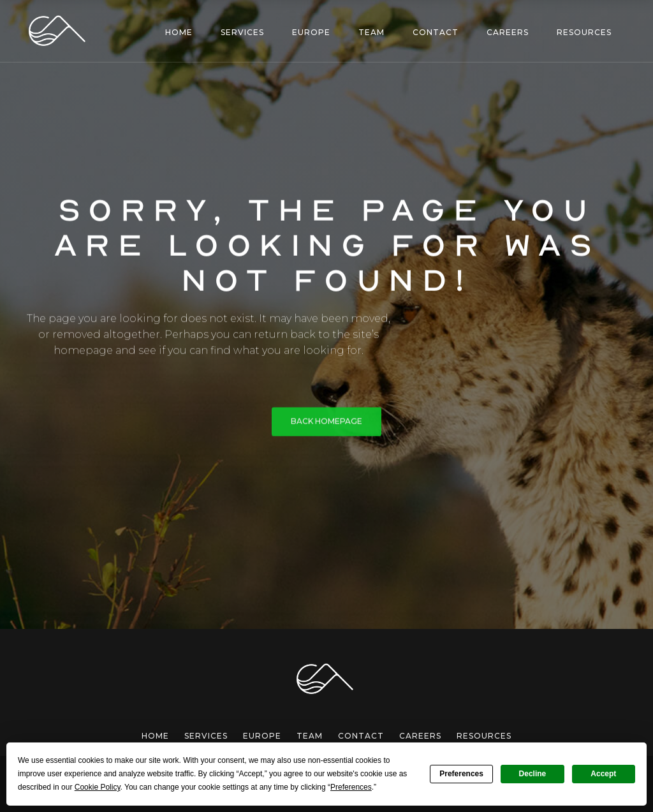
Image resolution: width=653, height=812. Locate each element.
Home (155, 736)
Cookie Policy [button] (98, 787)
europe (262, 736)
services (206, 736)
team (310, 736)
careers (420, 736)
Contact (361, 736)
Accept (603, 774)
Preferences (461, 774)
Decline (533, 774)
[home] (59, 31)
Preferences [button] (351, 787)
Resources (484, 736)
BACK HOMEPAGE (326, 423)
